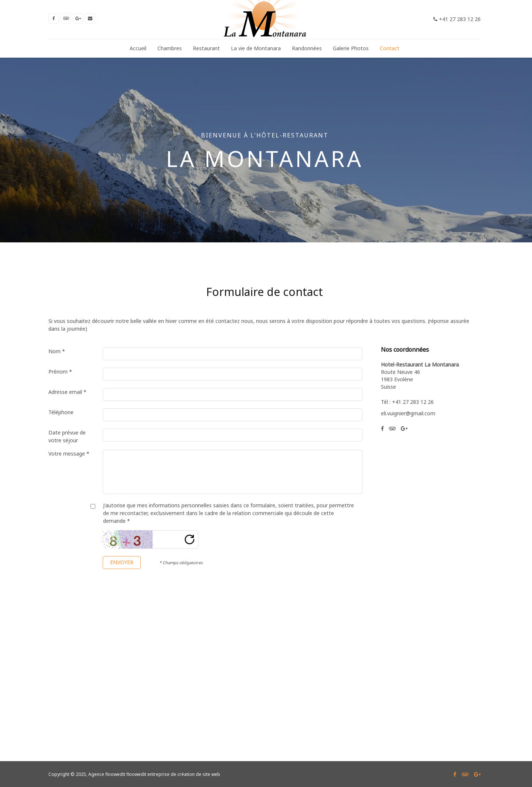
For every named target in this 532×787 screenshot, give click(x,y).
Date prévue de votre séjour (67, 436)
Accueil (138, 48)
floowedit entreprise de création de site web (173, 774)
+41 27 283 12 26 (457, 19)
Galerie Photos (351, 48)
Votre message (69, 454)
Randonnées (307, 48)
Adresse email (67, 392)
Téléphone (61, 412)
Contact (390, 48)
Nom (57, 351)
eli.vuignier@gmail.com (408, 413)
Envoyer (122, 562)
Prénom (60, 372)
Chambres (170, 48)
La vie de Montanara (256, 48)
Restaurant (206, 48)
